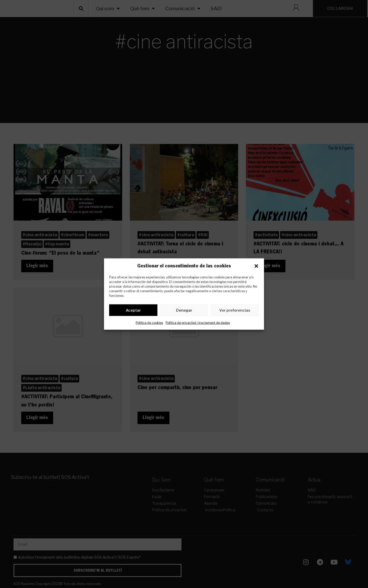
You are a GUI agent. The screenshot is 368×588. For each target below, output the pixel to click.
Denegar (184, 311)
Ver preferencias (235, 311)
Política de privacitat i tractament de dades (198, 324)
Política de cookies (149, 324)
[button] (256, 266)
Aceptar (133, 311)
